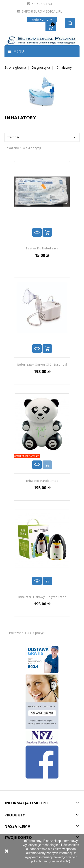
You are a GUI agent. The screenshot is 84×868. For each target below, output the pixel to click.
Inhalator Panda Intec (42, 481)
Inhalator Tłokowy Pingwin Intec (42, 597)
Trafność (42, 137)
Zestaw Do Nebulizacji (42, 248)
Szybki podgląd (37, 232)
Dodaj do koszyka (47, 232)
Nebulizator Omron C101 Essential (42, 364)
